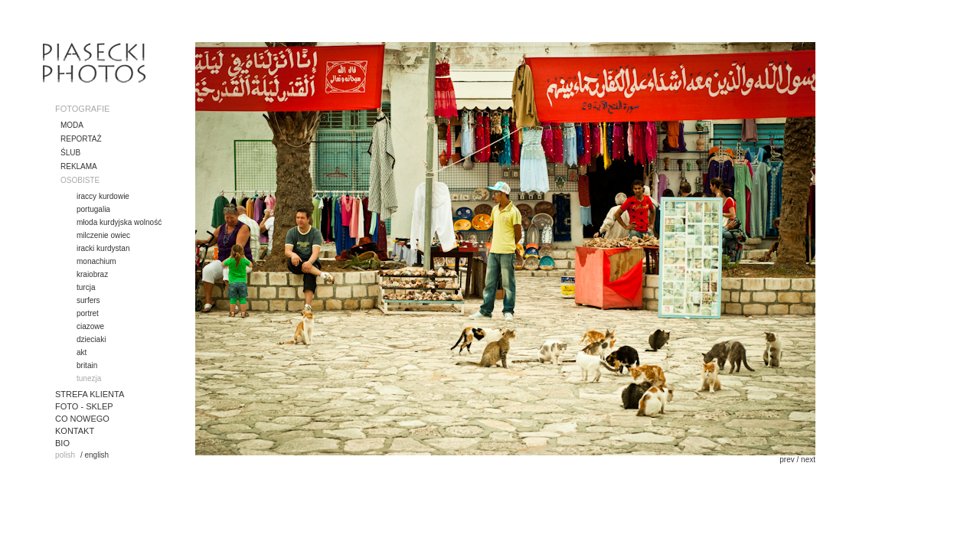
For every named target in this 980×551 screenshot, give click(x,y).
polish (65, 455)
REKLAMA (79, 166)
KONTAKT (75, 431)
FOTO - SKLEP (84, 406)
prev (787, 460)
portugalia (93, 209)
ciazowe (90, 326)
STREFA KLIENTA (90, 394)
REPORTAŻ (81, 139)
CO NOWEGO (82, 419)
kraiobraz (92, 274)
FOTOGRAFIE (82, 109)
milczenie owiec (103, 235)
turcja (86, 287)
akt (82, 352)
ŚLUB (70, 153)
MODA (72, 125)
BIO (62, 443)
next (808, 460)
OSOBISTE (80, 180)
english (96, 455)
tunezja (89, 378)
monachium (96, 261)
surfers (88, 300)
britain (87, 365)
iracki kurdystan (103, 248)
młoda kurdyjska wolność (119, 222)
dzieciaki (91, 339)
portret (88, 313)
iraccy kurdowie (103, 196)
